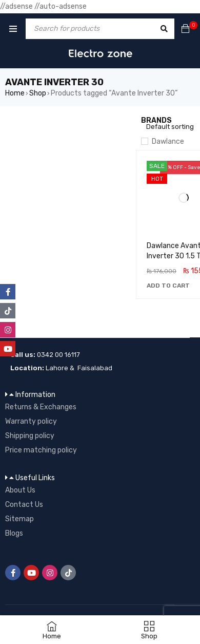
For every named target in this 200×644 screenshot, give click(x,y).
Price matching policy (41, 450)
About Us (20, 490)
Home (15, 93)
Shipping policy (30, 436)
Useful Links (35, 478)
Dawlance (168, 141)
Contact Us (24, 505)
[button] (168, 286)
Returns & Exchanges (41, 407)
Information (35, 395)
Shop (38, 93)
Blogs (14, 533)
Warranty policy (31, 421)
